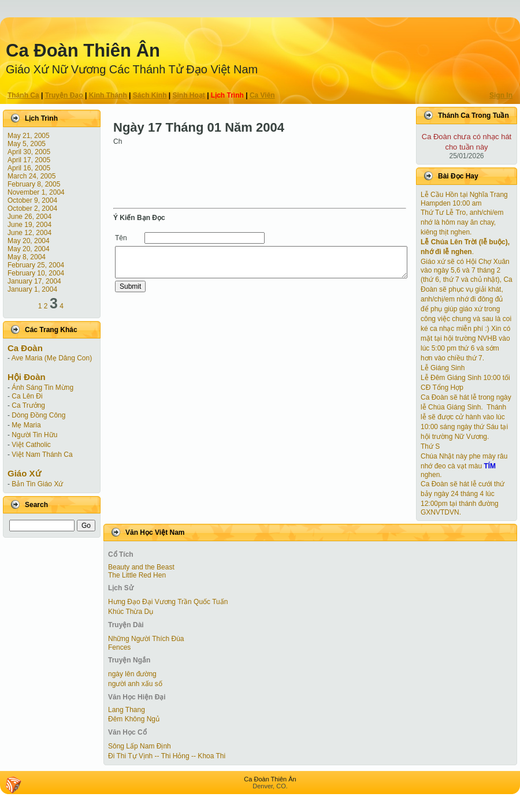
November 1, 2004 (36, 192)
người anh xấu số (135, 684)
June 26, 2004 (29, 217)
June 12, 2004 (29, 233)
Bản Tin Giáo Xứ (37, 484)
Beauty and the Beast (141, 567)
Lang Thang (127, 710)
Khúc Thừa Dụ (131, 612)
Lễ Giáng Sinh (443, 368)
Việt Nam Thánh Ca (42, 455)
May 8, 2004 (27, 257)
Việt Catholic (31, 445)
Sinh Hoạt (189, 95)
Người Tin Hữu (34, 435)
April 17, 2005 (29, 160)
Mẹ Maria (26, 425)
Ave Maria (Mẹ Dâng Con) (52, 358)
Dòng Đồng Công (38, 415)
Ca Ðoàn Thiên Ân (83, 51)
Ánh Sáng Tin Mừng (42, 388)
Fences (119, 647)
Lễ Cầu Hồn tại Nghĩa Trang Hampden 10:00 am (464, 199)
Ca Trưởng (28, 405)
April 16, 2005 (29, 168)
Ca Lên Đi (27, 396)
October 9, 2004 (32, 200)
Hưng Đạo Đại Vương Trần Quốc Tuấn (168, 602)
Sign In (501, 95)
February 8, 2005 (34, 184)
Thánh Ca (23, 95)
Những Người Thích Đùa (146, 639)
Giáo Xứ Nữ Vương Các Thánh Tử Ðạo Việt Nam (132, 69)
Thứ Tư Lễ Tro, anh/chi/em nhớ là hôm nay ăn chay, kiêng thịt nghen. (462, 222)
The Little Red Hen (137, 575)
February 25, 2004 (36, 265)
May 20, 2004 (29, 241)
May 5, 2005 (27, 144)
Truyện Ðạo (64, 95)
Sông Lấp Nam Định (140, 746)
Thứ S (430, 446)
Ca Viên (262, 95)
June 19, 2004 (29, 225)
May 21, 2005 (29, 136)
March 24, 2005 (31, 176)
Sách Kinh (150, 95)
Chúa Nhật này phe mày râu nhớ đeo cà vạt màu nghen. (464, 465)
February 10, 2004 (36, 273)
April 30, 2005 (29, 152)
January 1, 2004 (32, 289)
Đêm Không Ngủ (134, 719)
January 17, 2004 (34, 281)
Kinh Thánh (108, 95)
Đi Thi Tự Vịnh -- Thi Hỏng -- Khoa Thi (167, 756)
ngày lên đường (132, 674)
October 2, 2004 (32, 208)
